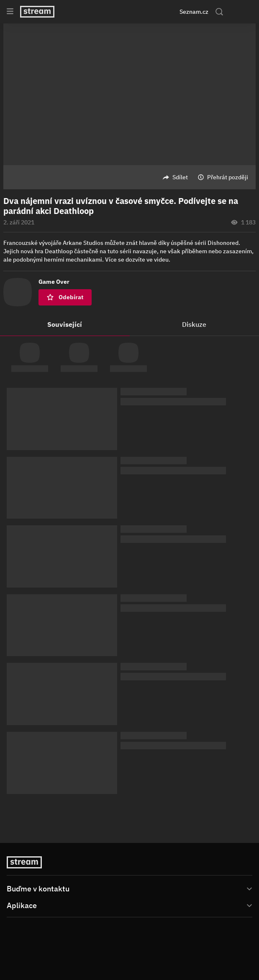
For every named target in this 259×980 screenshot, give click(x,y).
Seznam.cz (194, 12)
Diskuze (194, 324)
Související (65, 324)
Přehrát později (228, 177)
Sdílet (180, 177)
